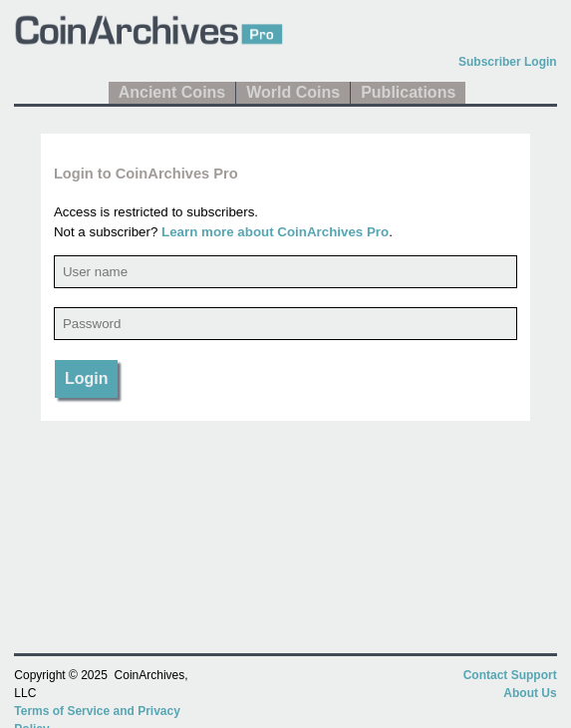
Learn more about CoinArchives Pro (275, 232)
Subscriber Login (508, 62)
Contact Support (510, 675)
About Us (530, 693)
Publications (408, 92)
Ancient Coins (172, 92)
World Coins (293, 92)
